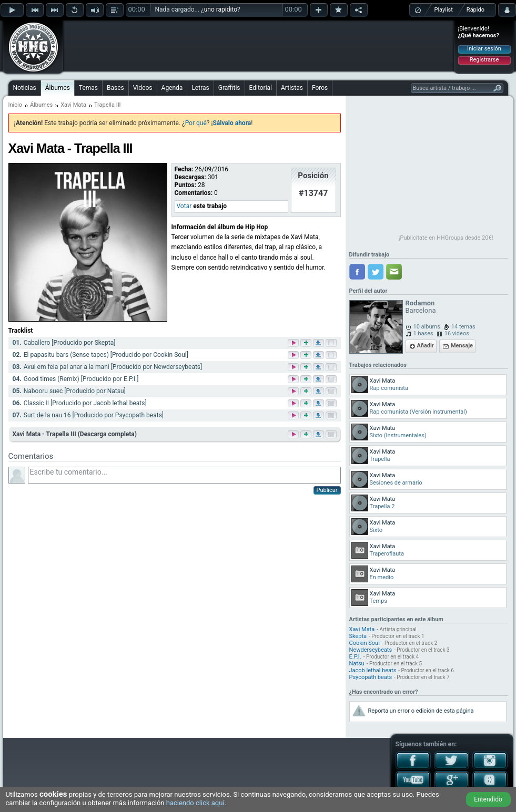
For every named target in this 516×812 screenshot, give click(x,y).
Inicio (15, 105)
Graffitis (229, 88)
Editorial (261, 88)
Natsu (357, 664)
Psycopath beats (371, 677)
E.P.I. (355, 657)
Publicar (327, 490)
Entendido (488, 799)
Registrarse (484, 60)
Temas (88, 88)
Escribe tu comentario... (184, 475)
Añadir (426, 346)
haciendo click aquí (195, 803)
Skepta (358, 636)
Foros (320, 88)
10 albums (427, 327)
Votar (184, 206)
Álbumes (58, 88)
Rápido (475, 10)
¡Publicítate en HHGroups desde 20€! (446, 238)
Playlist (444, 10)
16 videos (457, 333)
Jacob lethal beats (373, 670)
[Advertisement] (259, 46)
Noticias (25, 88)
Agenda (172, 88)
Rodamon (420, 303)
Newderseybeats (371, 650)
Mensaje (462, 346)
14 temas (463, 327)
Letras (200, 88)
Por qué (196, 123)
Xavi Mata (73, 105)
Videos (143, 88)
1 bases (423, 333)
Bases (115, 88)
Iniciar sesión (484, 49)
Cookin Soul (365, 643)
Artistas (292, 88)
